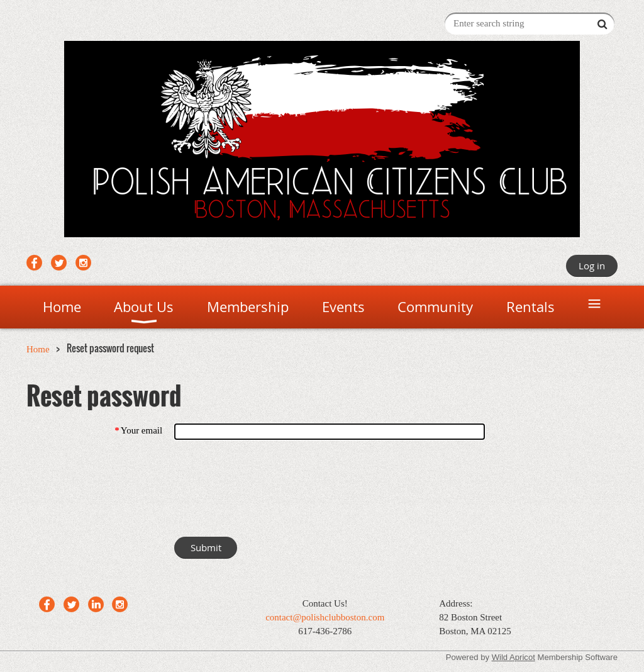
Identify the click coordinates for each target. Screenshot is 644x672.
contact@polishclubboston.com (325, 617)
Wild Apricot (514, 657)
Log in (592, 266)
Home (38, 349)
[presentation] (270, 491)
